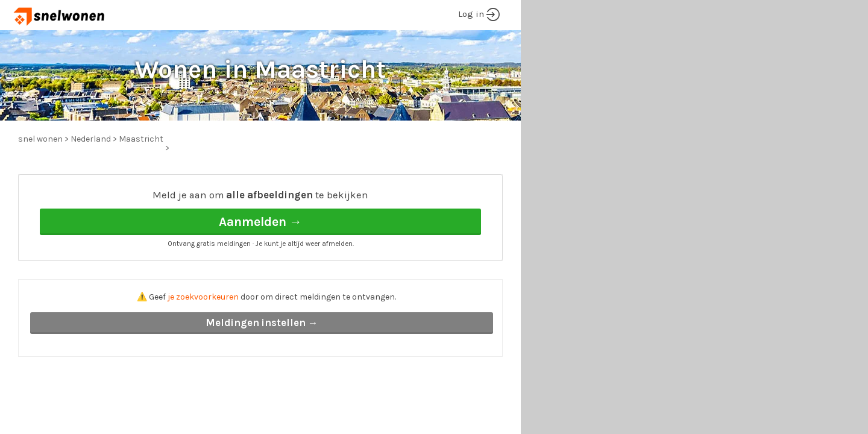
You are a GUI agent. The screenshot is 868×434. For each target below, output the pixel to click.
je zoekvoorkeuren (203, 297)
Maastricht (141, 139)
